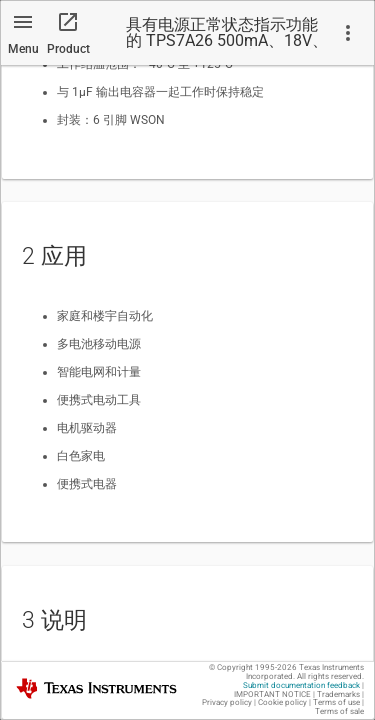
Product (68, 49)
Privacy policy (227, 702)
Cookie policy (282, 702)
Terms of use (336, 702)
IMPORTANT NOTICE (272, 694)
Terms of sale (339, 711)
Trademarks (338, 694)
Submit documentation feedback (301, 685)
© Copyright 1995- (253, 667)
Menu (23, 49)
